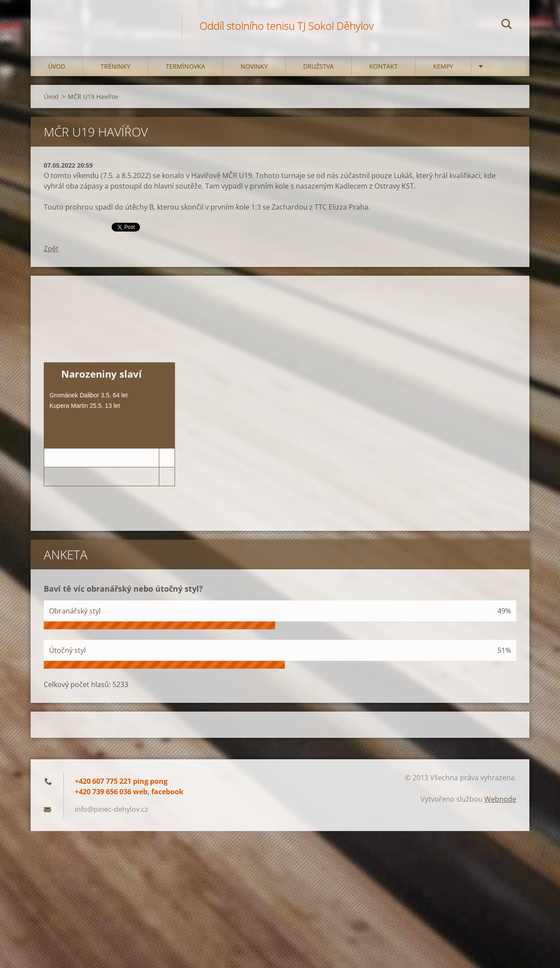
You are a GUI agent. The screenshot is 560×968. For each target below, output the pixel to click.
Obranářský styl (75, 611)
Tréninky (115, 66)
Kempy (443, 66)
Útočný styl (67, 650)
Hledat (507, 25)
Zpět (51, 249)
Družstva (318, 66)
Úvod (57, 66)
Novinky (254, 66)
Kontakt (383, 66)
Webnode (500, 799)
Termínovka (185, 66)
